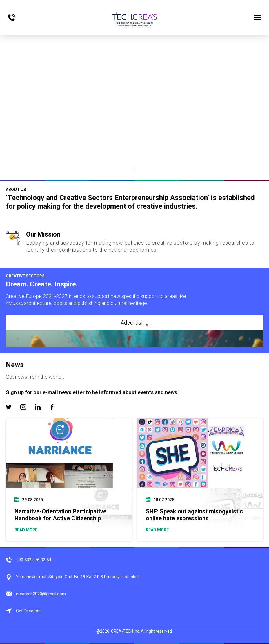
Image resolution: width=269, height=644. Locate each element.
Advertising (134, 323)
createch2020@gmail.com (41, 594)
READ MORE (26, 530)
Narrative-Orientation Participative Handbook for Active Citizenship (60, 515)
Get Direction (28, 611)
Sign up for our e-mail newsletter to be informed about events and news (91, 392)
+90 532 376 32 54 (33, 560)
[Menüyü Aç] (257, 17)
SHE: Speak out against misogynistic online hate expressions (194, 515)
